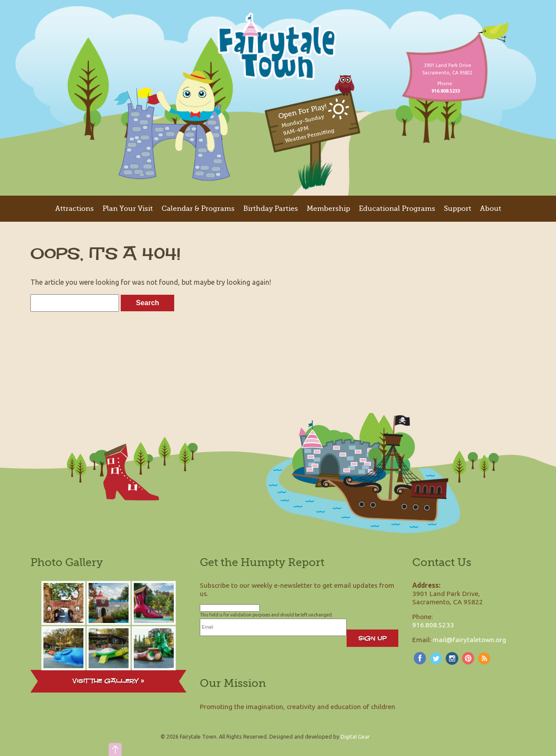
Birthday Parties (271, 209)
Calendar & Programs (198, 209)
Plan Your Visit (128, 209)
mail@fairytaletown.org (469, 639)
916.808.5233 (433, 625)
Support (458, 209)
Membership (328, 209)
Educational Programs (397, 209)
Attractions (74, 209)
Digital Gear (355, 736)
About (491, 209)
